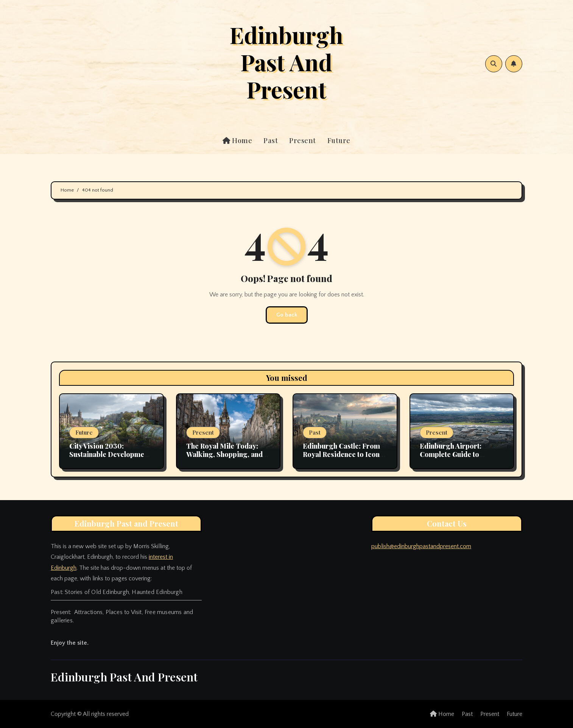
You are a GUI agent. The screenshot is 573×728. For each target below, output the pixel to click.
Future (339, 140)
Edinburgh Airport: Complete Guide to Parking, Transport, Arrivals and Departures (459, 458)
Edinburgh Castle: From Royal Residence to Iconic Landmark (344, 454)
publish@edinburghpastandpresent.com (421, 546)
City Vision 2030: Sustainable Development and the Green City (110, 454)
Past (271, 140)
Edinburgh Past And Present (286, 62)
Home (237, 140)
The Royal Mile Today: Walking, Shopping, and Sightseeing (224, 454)
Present (303, 140)
